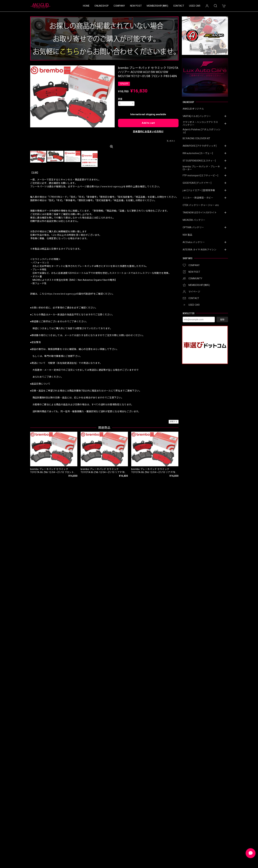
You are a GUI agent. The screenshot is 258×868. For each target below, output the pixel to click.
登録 (222, 320)
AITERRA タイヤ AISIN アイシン (200, 250)
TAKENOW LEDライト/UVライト (200, 213)
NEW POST (136, 6)
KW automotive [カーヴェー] (198, 153)
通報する (174, 422)
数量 (120, 99)
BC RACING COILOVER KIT (197, 138)
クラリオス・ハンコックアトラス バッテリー (202, 123)
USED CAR (195, 6)
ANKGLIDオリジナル (193, 109)
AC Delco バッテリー (194, 242)
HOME (86, 6)
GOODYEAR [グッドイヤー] (197, 183)
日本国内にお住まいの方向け (148, 131)
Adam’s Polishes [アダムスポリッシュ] (202, 131)
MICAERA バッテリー (194, 220)
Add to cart (148, 123)
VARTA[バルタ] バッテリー (197, 116)
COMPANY (119, 6)
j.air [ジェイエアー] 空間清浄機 (199, 190)
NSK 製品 (188, 235)
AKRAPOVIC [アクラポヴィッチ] (200, 146)
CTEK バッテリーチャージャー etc (201, 205)
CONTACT (179, 6)
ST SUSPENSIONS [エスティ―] (199, 161)
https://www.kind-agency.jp (109, 187)
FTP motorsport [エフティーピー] (200, 175)
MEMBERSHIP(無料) (157, 6)
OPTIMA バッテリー (193, 227)
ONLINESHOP (102, 6)
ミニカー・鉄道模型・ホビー (198, 198)
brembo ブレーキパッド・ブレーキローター (201, 168)
